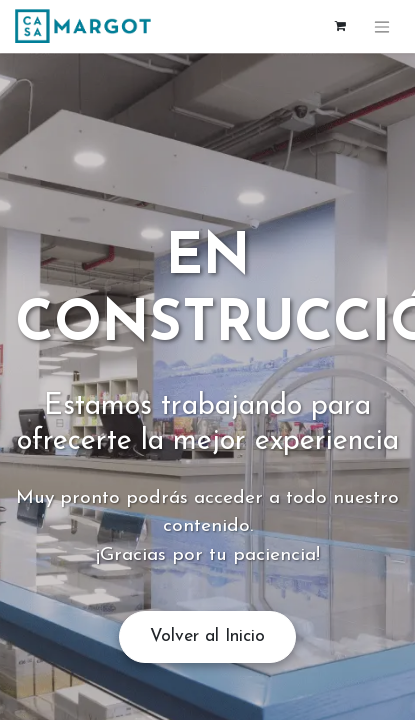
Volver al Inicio (207, 636)
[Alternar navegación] (382, 26)
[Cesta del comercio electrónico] (340, 26)
